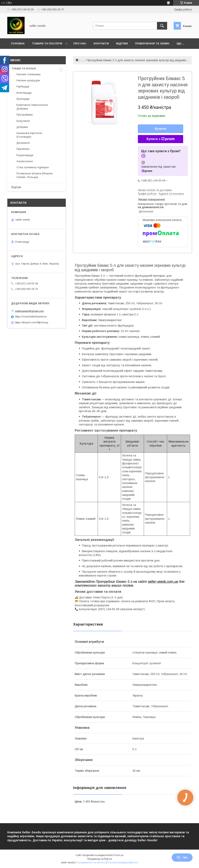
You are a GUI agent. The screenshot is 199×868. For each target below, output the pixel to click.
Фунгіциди (23, 99)
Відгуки (122, 43)
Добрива (22, 127)
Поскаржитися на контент (91, 863)
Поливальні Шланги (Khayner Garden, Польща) (35, 175)
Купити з (160, 139)
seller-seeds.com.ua (163, 582)
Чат (182, 857)
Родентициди (25, 155)
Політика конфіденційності (123, 863)
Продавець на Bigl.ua (99, 859)
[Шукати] (162, 26)
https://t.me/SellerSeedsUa (31, 317)
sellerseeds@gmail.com (29, 311)
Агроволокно (25, 161)
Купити (161, 129)
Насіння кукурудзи (28, 80)
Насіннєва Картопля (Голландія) (29, 135)
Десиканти (23, 143)
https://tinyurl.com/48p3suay (32, 322)
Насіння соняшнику (29, 74)
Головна (18, 43)
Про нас (80, 43)
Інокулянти (23, 121)
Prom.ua (119, 855)
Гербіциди (23, 86)
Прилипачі (23, 149)
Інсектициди (24, 93)
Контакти (101, 43)
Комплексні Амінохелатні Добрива (32, 107)
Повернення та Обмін (152, 43)
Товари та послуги (47, 43)
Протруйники (25, 115)
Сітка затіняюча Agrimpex (33, 167)
